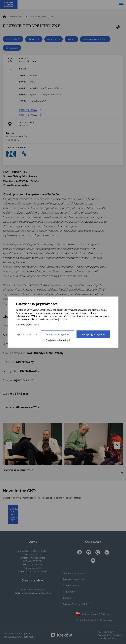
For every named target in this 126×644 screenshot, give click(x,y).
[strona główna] (4, 17)
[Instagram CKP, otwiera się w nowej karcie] (98, 553)
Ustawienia (27, 334)
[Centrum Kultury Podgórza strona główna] (9, 5)
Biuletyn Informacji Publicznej (93, 614)
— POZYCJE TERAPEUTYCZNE (38, 16)
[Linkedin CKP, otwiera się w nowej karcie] (107, 553)
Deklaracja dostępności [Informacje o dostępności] (75, 573)
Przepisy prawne (71, 585)
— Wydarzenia (15, 16)
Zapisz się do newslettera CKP (14, 514)
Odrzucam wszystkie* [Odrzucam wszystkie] (58, 334)
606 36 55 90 (13, 140)
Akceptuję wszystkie (93, 334)
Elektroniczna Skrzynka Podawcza (93, 620)
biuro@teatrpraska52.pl (17, 136)
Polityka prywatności (73, 579)
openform (113, 638)
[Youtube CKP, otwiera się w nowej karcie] (89, 553)
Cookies (67, 598)
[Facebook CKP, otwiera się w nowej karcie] (79, 553)
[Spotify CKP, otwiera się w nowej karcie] (93, 561)
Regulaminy (69, 592)
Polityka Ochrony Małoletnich (78, 604)
